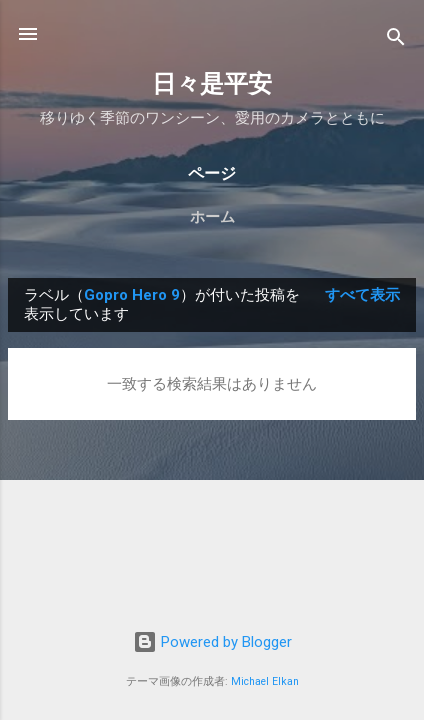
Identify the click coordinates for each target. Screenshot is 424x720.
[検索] (396, 40)
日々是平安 (212, 84)
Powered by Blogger (212, 642)
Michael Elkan (265, 681)
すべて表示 (362, 295)
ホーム (212, 217)
